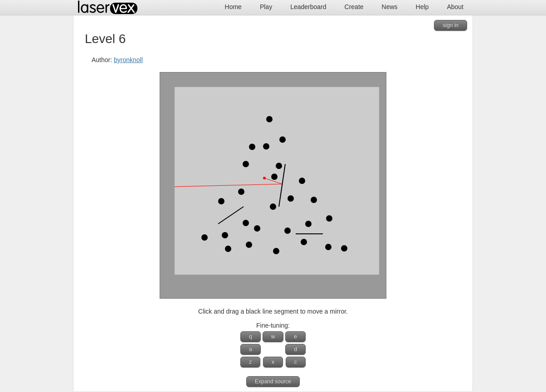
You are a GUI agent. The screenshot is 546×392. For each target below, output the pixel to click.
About (455, 7)
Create (354, 7)
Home (233, 7)
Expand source (273, 382)
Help (422, 7)
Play (266, 7)
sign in (451, 25)
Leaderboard (308, 7)
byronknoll (128, 60)
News (390, 7)
